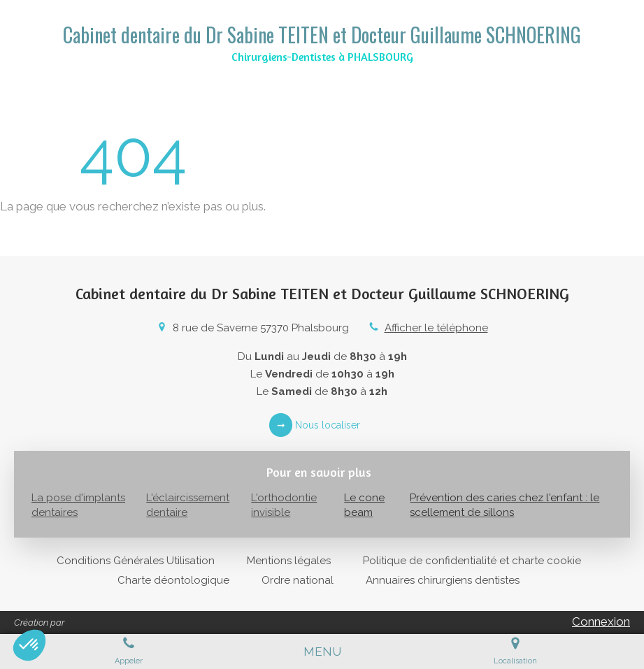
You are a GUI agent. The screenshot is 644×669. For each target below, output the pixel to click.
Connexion (601, 621)
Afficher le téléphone (436, 328)
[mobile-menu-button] (322, 652)
